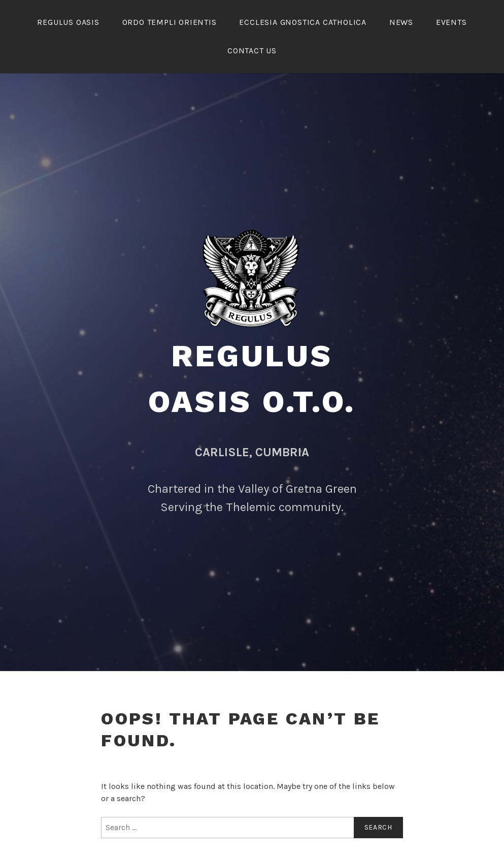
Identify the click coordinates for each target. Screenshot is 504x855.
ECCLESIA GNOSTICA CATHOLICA (303, 22)
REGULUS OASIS (68, 22)
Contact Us (252, 51)
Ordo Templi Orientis (170, 22)
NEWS (401, 22)
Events (451, 22)
